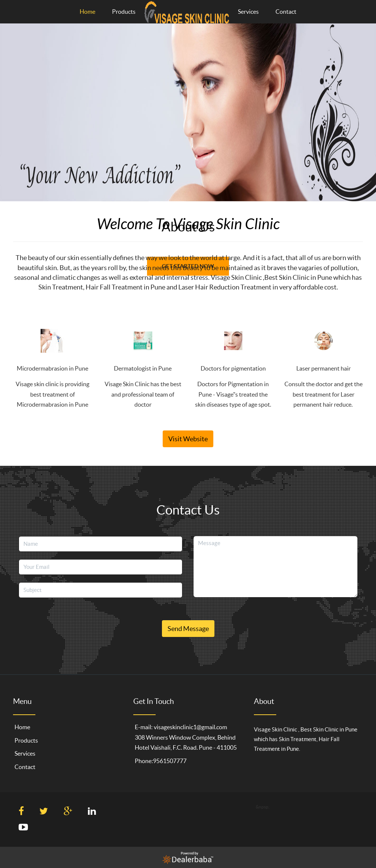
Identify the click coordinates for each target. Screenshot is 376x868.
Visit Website (188, 439)
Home (87, 12)
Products (124, 12)
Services (248, 12)
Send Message (188, 629)
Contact (286, 12)
